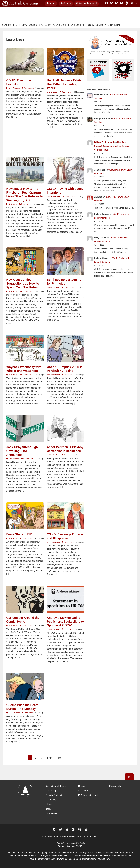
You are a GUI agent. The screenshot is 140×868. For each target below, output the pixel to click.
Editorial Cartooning (57, 25)
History (90, 25)
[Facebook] (107, 4)
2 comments (28, 88)
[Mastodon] (121, 4)
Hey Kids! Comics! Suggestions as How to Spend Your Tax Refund (112, 146)
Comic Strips (36, 25)
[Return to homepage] (26, 802)
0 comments (65, 92)
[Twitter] (112, 4)
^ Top (129, 777)
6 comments (26, 291)
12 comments (68, 375)
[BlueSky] (116, 4)
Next (59, 758)
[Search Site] (136, 4)
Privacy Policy (116, 786)
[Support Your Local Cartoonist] (123, 70)
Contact (66, 4)
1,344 (49, 758)
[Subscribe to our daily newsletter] (98, 70)
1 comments (26, 625)
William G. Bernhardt (104, 142)
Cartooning (77, 25)
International (112, 25)
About (51, 4)
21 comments (68, 197)
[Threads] (126, 4)
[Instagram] (131, 4)
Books (99, 25)
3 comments (26, 375)
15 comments (68, 542)
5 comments (27, 459)
